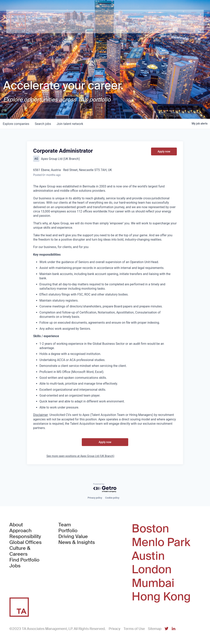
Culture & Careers (20, 551)
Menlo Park (161, 542)
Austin (148, 556)
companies (16, 124)
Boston (150, 529)
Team (65, 525)
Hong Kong (161, 597)
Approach (20, 531)
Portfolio (68, 531)
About (16, 525)
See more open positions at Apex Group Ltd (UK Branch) (80, 456)
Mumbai (153, 583)
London (152, 570)
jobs (44, 124)
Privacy (115, 629)
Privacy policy (95, 498)
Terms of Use (134, 629)
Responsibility (25, 537)
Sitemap (155, 629)
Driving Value (73, 537)
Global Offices (25, 542)
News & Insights (77, 542)
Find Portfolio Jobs (27, 563)
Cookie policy (112, 498)
